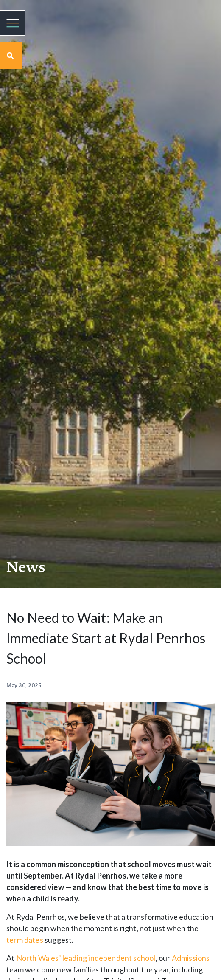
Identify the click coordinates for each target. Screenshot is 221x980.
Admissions (191, 958)
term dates (25, 940)
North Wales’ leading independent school (86, 958)
